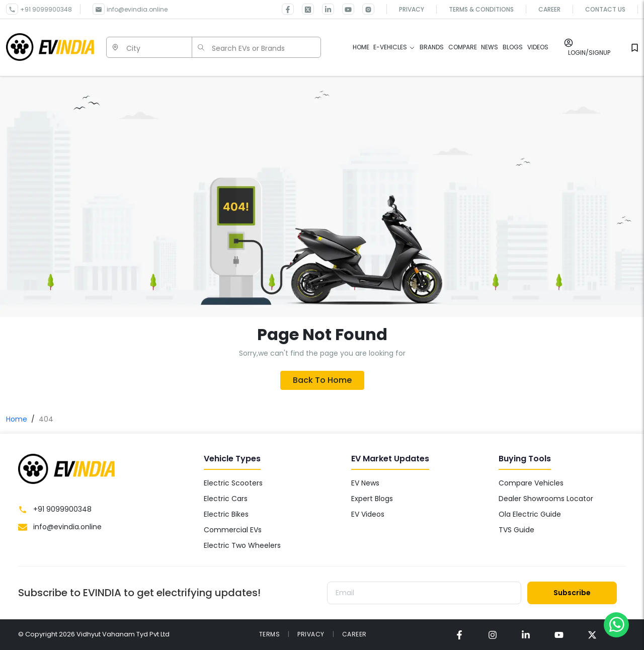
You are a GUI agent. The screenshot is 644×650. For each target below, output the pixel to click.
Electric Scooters (233, 483)
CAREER (354, 634)
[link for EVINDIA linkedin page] (324, 9)
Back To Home (322, 380)
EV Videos (368, 514)
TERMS (270, 634)
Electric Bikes (226, 514)
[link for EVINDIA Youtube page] (344, 9)
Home (17, 419)
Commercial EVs (233, 530)
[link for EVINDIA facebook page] (288, 9)
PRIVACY (311, 634)
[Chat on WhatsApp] (616, 624)
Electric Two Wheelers (242, 545)
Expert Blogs (372, 499)
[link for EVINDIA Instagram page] (364, 9)
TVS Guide (516, 530)
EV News (365, 483)
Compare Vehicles (531, 483)
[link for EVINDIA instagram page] (493, 635)
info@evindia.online (137, 9)
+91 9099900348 (46, 9)
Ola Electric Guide (530, 514)
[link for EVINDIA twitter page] (304, 9)
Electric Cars (226, 499)
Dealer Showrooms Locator (546, 499)
